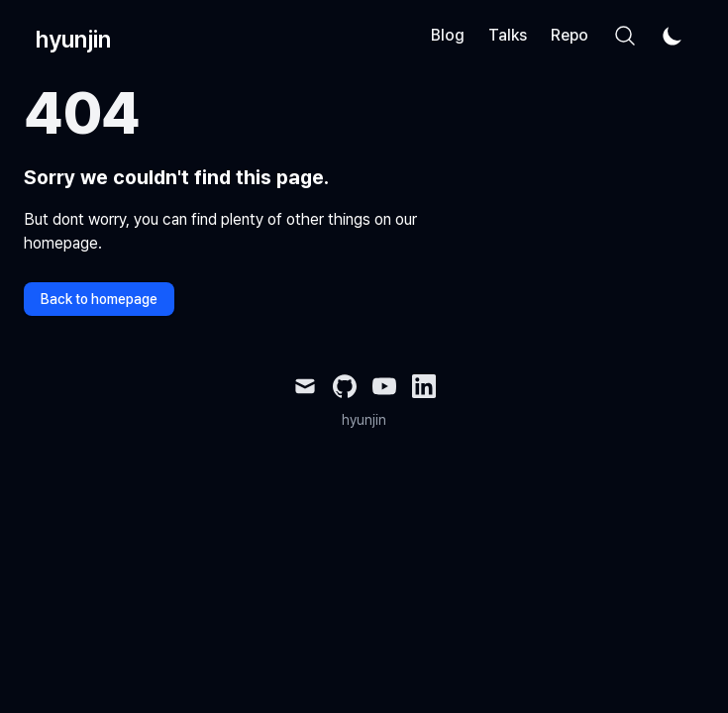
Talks (508, 35)
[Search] (625, 36)
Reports (579, 35)
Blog (448, 35)
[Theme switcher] (673, 36)
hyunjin (364, 420)
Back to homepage (99, 299)
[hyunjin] (67, 36)
